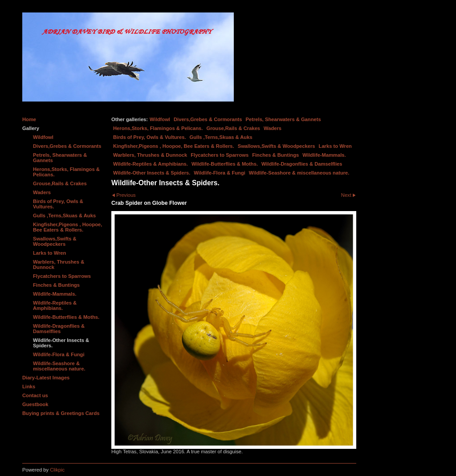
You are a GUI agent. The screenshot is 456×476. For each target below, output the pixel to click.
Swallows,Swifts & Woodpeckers (277, 146)
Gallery (31, 128)
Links (29, 386)
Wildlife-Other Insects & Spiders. (152, 173)
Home (29, 119)
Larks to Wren (335, 146)
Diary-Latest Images (46, 378)
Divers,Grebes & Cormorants (208, 119)
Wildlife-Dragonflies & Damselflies (302, 164)
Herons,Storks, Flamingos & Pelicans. (158, 128)
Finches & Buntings (275, 155)
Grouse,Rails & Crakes (233, 128)
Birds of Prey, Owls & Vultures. (150, 137)
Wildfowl (160, 119)
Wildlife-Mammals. (324, 155)
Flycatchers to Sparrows (220, 155)
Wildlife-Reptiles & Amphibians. (151, 164)
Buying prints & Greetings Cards (61, 413)
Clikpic (57, 470)
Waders (273, 128)
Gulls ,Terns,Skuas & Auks (221, 137)
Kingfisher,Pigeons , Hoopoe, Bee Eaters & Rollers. (174, 146)
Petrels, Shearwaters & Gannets (283, 119)
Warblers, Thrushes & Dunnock (150, 155)
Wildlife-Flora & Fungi (220, 173)
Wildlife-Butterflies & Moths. (225, 164)
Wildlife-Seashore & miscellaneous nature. (299, 173)
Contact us (35, 395)
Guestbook (35, 404)
